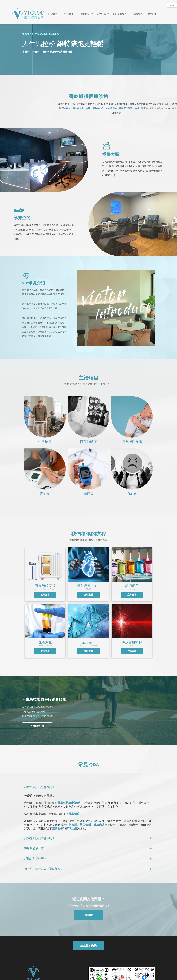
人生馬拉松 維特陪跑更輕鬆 (44, 699)
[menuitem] (54, 14)
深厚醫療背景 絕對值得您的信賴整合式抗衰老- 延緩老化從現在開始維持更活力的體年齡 (38, 712)
